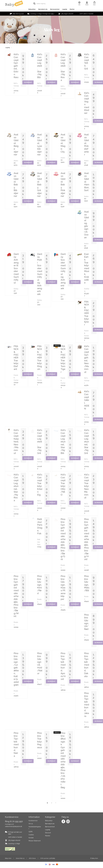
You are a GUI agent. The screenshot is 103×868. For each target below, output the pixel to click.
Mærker (72, 9)
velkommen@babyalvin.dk (14, 826)
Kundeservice (33, 821)
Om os (31, 824)
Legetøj (65, 9)
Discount (48, 833)
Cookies (31, 835)
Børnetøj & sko (43, 9)
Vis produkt (75, 761)
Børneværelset (55, 9)
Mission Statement (35, 841)
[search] (47, 4)
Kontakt (31, 838)
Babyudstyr (32, 9)
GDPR (30, 832)
